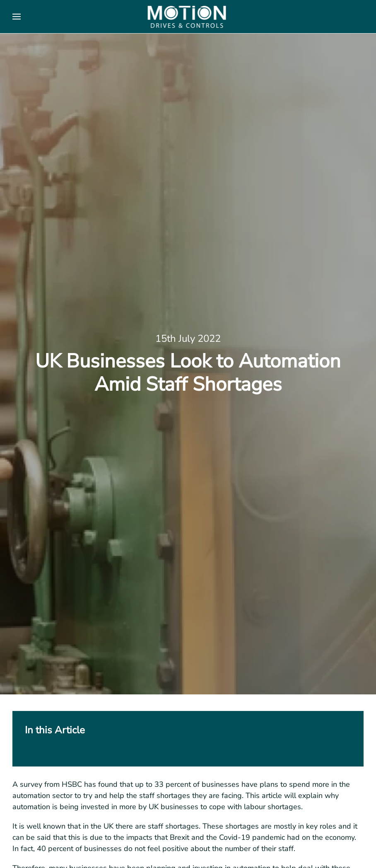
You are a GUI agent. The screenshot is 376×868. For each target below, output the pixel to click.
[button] (17, 17)
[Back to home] (188, 17)
